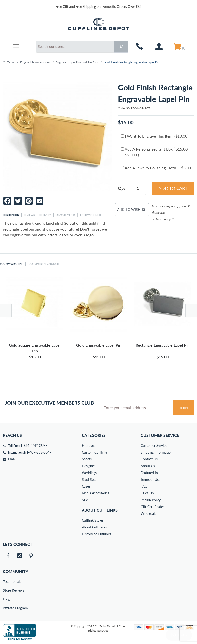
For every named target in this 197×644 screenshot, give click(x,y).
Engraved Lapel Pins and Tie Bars (77, 62)
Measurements (66, 215)
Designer (88, 466)
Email (12, 459)
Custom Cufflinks (95, 452)
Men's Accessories (95, 493)
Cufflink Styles (93, 520)
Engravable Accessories (35, 62)
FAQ (144, 486)
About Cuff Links (94, 527)
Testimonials (6, 582)
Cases (86, 486)
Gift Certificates (153, 507)
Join (184, 408)
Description (11, 215)
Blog (6, 599)
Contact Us (149, 459)
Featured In (149, 473)
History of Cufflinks (96, 534)
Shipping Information (157, 452)
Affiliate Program (6, 608)
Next (191, 310)
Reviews (29, 215)
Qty (122, 188)
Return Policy (151, 500)
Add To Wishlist (132, 210)
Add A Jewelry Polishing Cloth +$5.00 (156, 168)
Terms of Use (150, 479)
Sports (87, 459)
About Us (148, 466)
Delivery (45, 215)
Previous (6, 310)
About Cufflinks (100, 510)
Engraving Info (90, 215)
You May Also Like (11, 264)
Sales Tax (147, 493)
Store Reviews (6, 590)
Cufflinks (9, 62)
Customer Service (154, 445)
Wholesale (149, 514)
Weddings (89, 473)
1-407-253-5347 (39, 452)
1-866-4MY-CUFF (34, 445)
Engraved (89, 445)
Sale (85, 500)
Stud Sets (89, 479)
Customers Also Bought (45, 264)
